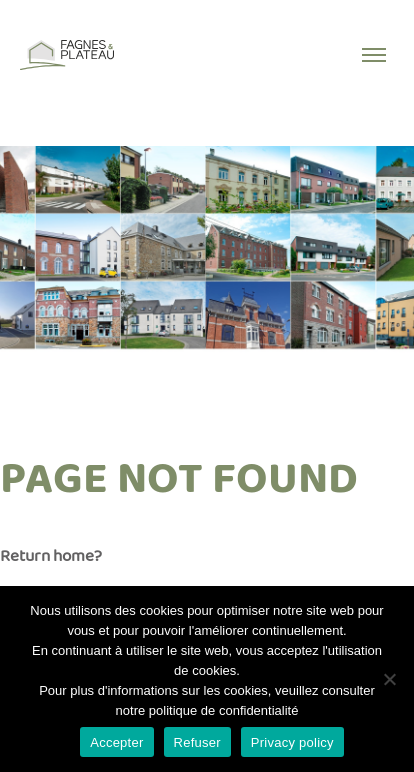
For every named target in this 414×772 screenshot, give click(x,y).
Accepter (116, 742)
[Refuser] (389, 679)
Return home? (51, 556)
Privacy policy (292, 742)
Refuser (197, 742)
